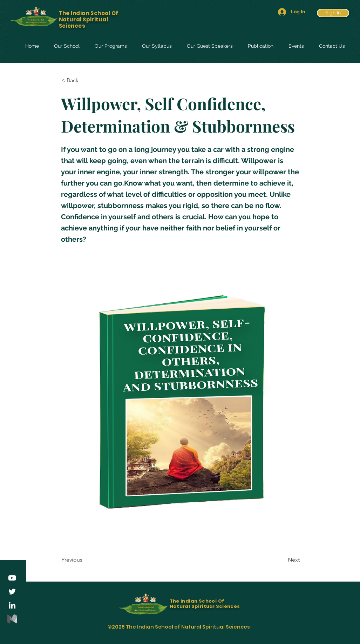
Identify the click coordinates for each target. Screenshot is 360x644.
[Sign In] (333, 13)
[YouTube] (12, 578)
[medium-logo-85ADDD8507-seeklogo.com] (12, 619)
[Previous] (84, 560)
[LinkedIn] (12, 605)
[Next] (282, 560)
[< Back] (84, 80)
